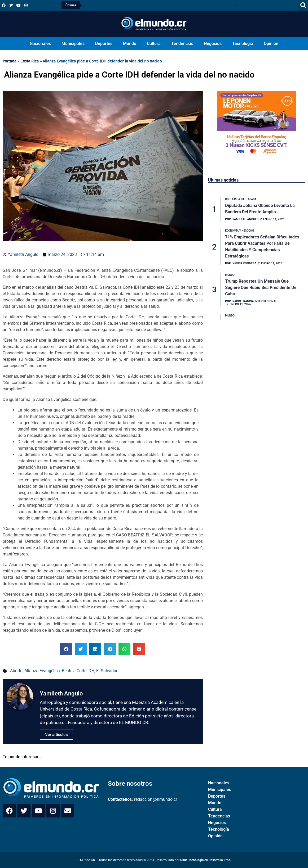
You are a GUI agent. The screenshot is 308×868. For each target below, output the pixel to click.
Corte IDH (85, 671)
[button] (66, 649)
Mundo (130, 44)
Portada (10, 61)
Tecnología (243, 44)
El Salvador (107, 671)
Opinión (271, 44)
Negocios (213, 44)
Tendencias (182, 44)
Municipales (73, 44)
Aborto (16, 671)
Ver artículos (56, 735)
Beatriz (68, 671)
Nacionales (40, 44)
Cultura (154, 44)
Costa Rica (30, 61)
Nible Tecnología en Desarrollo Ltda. (206, 860)
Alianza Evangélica (42, 671)
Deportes (104, 44)
